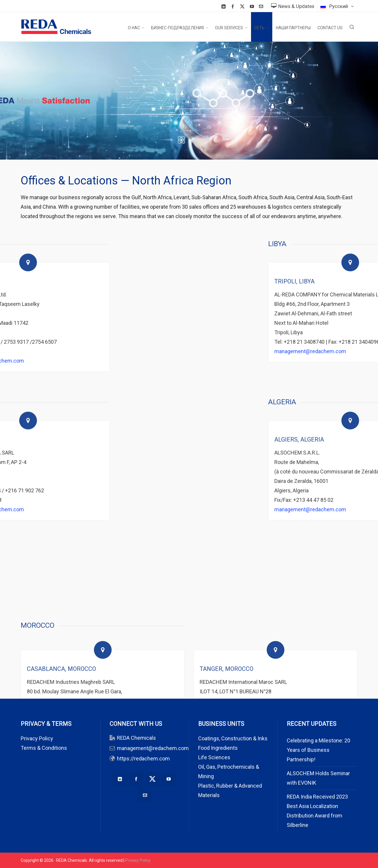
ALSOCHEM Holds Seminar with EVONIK (318, 778)
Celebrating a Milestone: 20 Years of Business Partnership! (318, 750)
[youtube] (253, 6)
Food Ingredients (218, 748)
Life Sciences (214, 757)
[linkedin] (224, 6)
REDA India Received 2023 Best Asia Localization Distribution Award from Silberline (317, 811)
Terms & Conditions (44, 748)
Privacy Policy (37, 738)
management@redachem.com (153, 748)
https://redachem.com (143, 759)
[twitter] (243, 7)
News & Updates (293, 6)
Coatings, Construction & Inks (233, 738)
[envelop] (262, 6)
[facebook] (234, 6)
